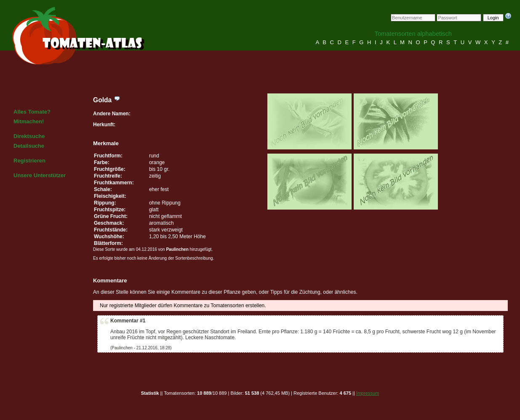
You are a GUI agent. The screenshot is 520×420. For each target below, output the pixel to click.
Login (493, 18)
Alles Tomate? (32, 112)
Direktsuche (29, 136)
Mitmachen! (29, 121)
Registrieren (29, 161)
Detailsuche (29, 146)
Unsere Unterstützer (40, 175)
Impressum (368, 393)
